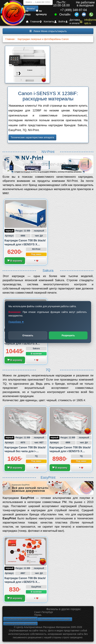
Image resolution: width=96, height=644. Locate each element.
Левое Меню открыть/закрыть (48, 31)
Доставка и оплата (73, 22)
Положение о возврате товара (55, 619)
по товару (27, 13)
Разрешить (68, 335)
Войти (60, 22)
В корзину (15, 261)
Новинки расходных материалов (20, 624)
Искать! (31, 8)
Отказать (28, 335)
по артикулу (41, 13)
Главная (33, 22)
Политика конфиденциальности (20, 619)
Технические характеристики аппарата (32, 137)
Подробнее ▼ (16, 322)
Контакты (47, 22)
